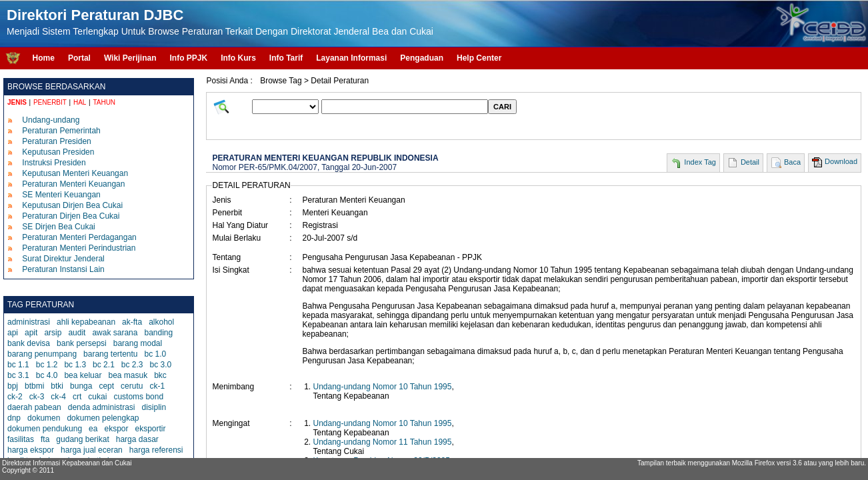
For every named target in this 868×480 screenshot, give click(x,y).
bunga (81, 386)
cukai (97, 397)
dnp (14, 418)
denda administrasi (102, 407)
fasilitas (21, 439)
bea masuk (128, 375)
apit (31, 333)
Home (44, 58)
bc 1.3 (75, 365)
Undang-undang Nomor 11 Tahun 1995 (382, 442)
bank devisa (29, 343)
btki (57, 386)
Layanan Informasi (351, 58)
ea (93, 429)
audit (77, 333)
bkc (160, 375)
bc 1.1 (18, 365)
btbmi (34, 386)
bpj (13, 386)
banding (158, 333)
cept (106, 386)
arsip (53, 333)
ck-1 (157, 386)
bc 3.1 (18, 375)
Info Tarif (286, 58)
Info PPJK (188, 58)
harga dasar (137, 439)
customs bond (138, 397)
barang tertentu (110, 354)
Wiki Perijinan (130, 58)
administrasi (29, 322)
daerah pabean (34, 407)
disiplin (154, 407)
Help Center (479, 58)
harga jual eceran (92, 450)
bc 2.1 (104, 365)
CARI (502, 107)
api (13, 333)
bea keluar (83, 375)
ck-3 (37, 397)
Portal (79, 58)
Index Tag (700, 162)
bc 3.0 (161, 365)
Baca (792, 162)
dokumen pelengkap (103, 418)
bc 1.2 (47, 365)
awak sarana (115, 333)
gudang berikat (82, 439)
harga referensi (156, 450)
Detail (750, 162)
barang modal (138, 343)
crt (77, 397)
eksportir (150, 429)
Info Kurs (238, 58)
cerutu (132, 386)
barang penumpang (42, 354)
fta (45, 439)
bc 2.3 (132, 365)
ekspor (116, 429)
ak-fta (132, 322)
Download (841, 161)
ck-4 (58, 397)
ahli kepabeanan (86, 322)
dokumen (44, 418)
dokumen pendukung (45, 429)
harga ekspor (31, 450)
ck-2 (15, 397)
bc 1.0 (156, 354)
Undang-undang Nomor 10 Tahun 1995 (382, 387)
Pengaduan (422, 58)
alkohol (161, 322)
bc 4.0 (47, 375)
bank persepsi (82, 343)
